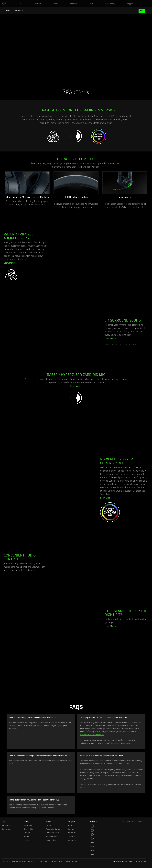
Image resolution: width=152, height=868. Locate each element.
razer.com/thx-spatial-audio (92, 734)
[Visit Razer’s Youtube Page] (92, 842)
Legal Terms (43, 862)
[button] (148, 4)
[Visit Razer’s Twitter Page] (92, 838)
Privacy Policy (57, 862)
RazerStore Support (53, 833)
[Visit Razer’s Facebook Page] (92, 826)
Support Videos (51, 840)
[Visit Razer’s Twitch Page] (92, 851)
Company (71, 822)
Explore (26, 822)
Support (49, 822)
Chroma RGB (28, 829)
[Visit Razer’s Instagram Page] (92, 830)
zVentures (72, 837)
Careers (71, 829)
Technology (28, 825)
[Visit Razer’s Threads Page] (92, 834)
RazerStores (6, 825)
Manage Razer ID (52, 837)
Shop (4, 822)
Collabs (27, 840)
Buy (142, 11)
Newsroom (72, 833)
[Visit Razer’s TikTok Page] (92, 846)
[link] (4, 4)
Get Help (49, 825)
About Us (71, 825)
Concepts (27, 833)
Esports (27, 837)
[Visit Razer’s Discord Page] (92, 855)
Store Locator (6, 829)
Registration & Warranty (54, 829)
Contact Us (72, 840)
